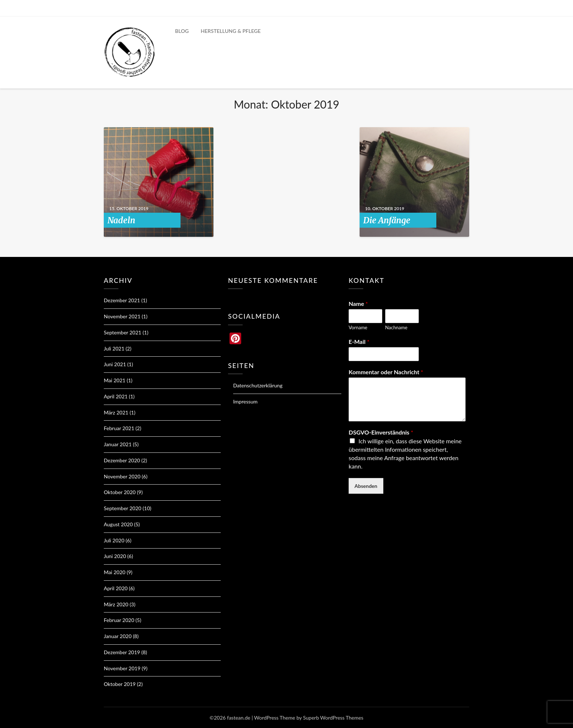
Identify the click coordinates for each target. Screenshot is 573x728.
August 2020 (118, 524)
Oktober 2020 (120, 492)
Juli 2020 (114, 540)
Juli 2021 (114, 348)
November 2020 (122, 476)
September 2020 (123, 508)
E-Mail (359, 342)
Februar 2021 (119, 428)
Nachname (396, 327)
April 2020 (116, 588)
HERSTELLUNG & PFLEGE (231, 31)
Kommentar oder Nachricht (386, 372)
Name (358, 304)
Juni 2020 (115, 556)
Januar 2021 (118, 444)
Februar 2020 (119, 620)
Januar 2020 (118, 636)
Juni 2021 (115, 364)
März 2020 (116, 604)
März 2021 (116, 412)
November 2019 (122, 668)
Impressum (245, 401)
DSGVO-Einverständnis (381, 432)
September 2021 (123, 332)
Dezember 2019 (122, 652)
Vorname (358, 327)
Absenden (366, 486)
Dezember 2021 (122, 300)
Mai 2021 (115, 380)
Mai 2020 (115, 572)
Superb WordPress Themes (333, 718)
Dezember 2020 (122, 460)
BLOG (182, 31)
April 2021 (116, 396)
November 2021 (122, 316)
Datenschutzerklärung (258, 385)
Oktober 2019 (120, 684)
